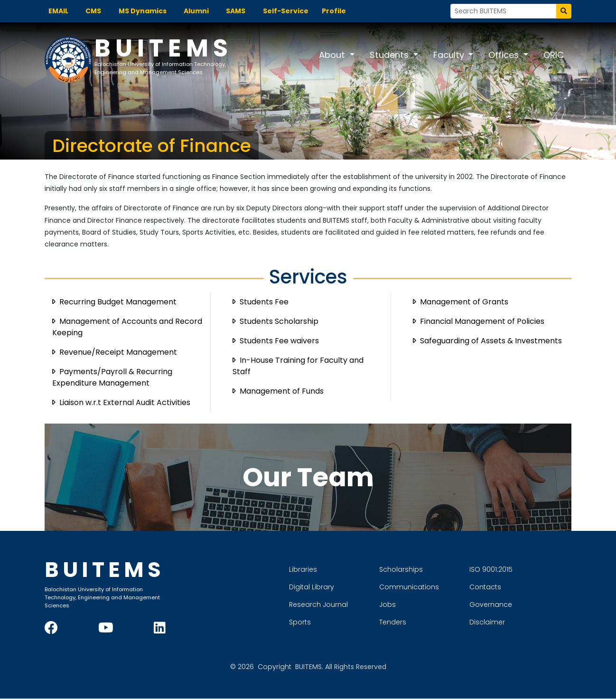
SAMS (236, 11)
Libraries (337, 568)
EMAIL (58, 11)
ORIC (554, 55)
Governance (524, 604)
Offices (505, 55)
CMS (93, 11)
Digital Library (345, 586)
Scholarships (435, 568)
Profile (334, 11)
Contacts (519, 586)
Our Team (308, 477)
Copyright (275, 667)
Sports (334, 621)
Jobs (421, 604)
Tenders (426, 621)
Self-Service (286, 11)
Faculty (450, 55)
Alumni (196, 11)
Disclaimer (521, 621)
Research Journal (352, 604)
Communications (443, 586)
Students (390, 55)
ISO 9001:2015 (525, 568)
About (333, 55)
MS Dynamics (143, 11)
